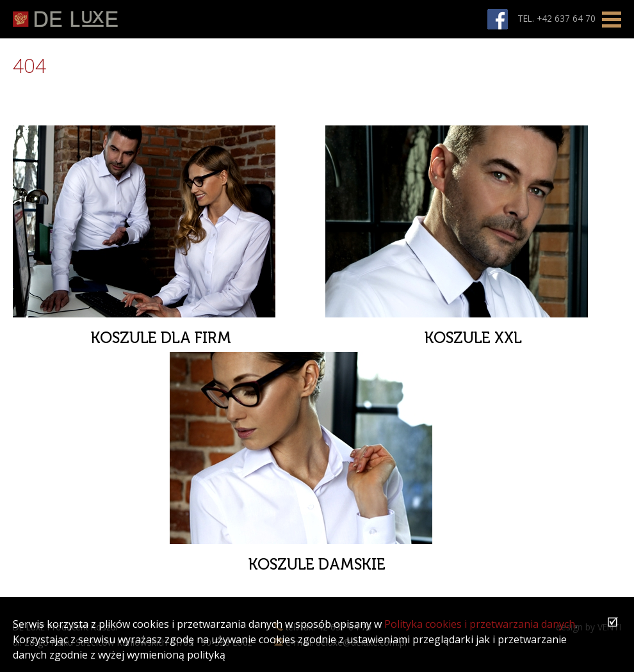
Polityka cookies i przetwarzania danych (480, 624)
